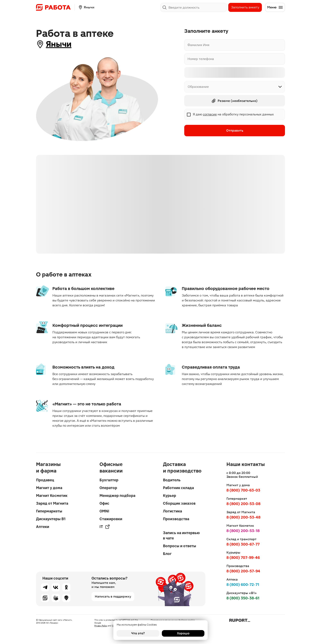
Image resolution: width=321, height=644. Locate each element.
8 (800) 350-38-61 (243, 598)
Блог (167, 554)
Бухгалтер (109, 480)
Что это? (138, 633)
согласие (210, 114)
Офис (104, 503)
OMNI (104, 511)
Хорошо (183, 633)
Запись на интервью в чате (181, 535)
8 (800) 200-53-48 (243, 517)
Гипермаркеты (49, 511)
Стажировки (111, 519)
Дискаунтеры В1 (51, 519)
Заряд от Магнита (52, 503)
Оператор (108, 488)
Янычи (59, 44)
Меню (275, 7)
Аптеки (43, 527)
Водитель (172, 480)
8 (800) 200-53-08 (243, 504)
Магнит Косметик (52, 496)
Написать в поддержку (113, 596)
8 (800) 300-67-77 (243, 544)
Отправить (235, 130)
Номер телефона (201, 59)
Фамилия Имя (198, 45)
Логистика (172, 511)
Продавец (45, 480)
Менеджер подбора (117, 496)
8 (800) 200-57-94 (243, 571)
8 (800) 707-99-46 (243, 558)
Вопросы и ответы (180, 546)
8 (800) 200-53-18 (243, 531)
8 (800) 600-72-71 (243, 585)
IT (105, 527)
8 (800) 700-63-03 (243, 490)
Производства (176, 519)
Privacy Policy (101, 626)
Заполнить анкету (245, 7)
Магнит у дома (49, 488)
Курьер (170, 496)
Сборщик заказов (179, 503)
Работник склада (178, 488)
